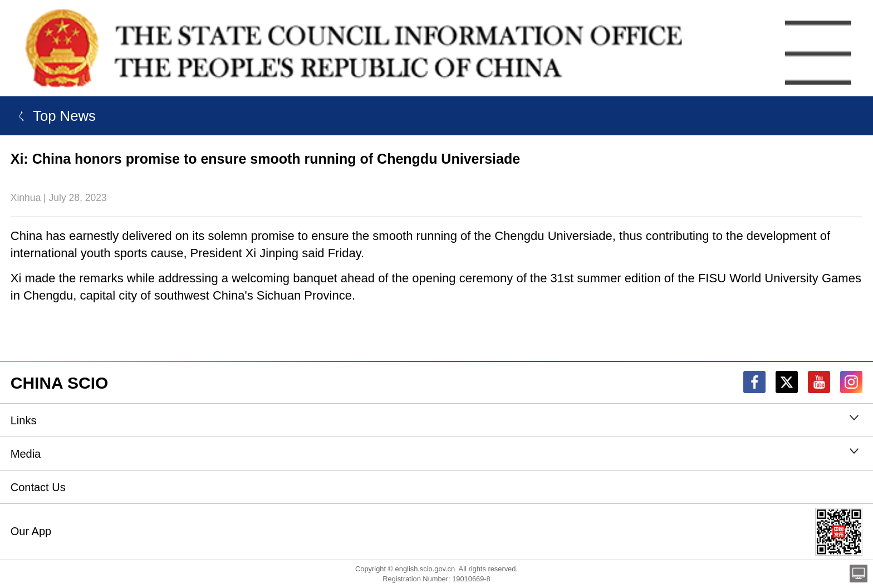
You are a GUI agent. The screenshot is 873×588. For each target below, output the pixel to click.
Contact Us (38, 487)
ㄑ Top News (53, 116)
